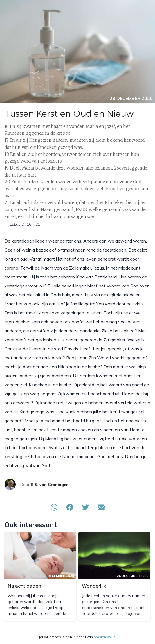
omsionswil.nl (105, 637)
